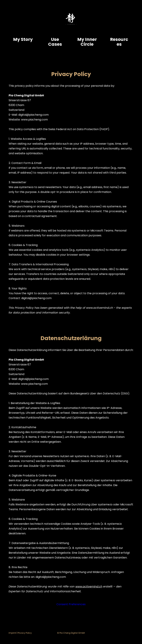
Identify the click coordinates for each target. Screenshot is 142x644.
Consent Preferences (71, 604)
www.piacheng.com (34, 120)
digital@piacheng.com (33, 115)
